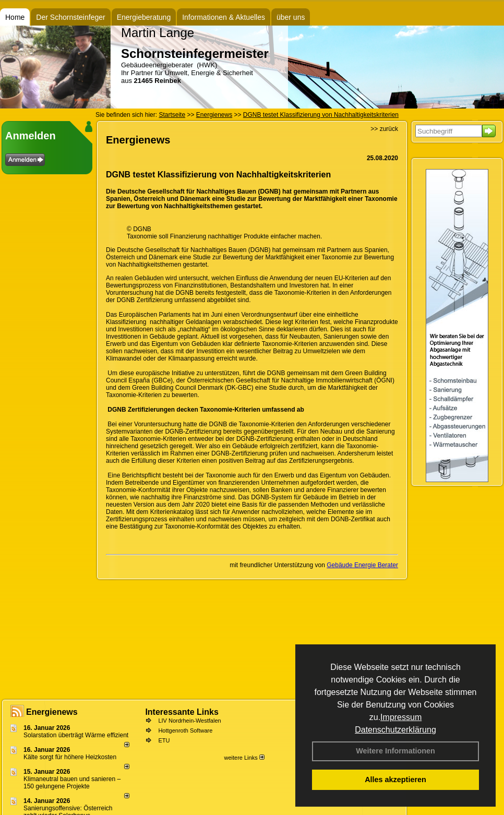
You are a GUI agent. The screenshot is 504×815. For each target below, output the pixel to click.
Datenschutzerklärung (395, 730)
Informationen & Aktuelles (224, 17)
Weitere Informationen (395, 751)
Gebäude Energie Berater (362, 565)
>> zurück (384, 129)
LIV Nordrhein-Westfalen (189, 721)
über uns (291, 17)
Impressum (401, 717)
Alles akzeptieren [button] (395, 780)
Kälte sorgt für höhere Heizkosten (71, 757)
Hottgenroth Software (185, 730)
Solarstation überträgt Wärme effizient (76, 735)
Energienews (52, 712)
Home (15, 17)
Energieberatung (144, 17)
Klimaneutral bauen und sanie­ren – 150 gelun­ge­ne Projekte (72, 783)
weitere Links (244, 758)
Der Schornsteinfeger (70, 17)
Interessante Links (182, 712)
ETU (164, 740)
